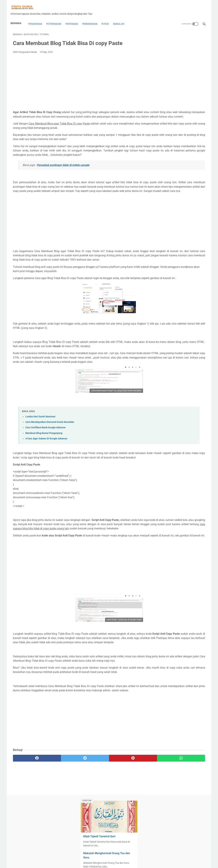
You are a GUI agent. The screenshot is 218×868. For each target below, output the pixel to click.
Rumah (179, 293)
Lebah (159, 248)
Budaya (177, 189)
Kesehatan (196, 235)
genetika (160, 222)
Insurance (175, 228)
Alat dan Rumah (176, 164)
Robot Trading (163, 293)
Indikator (160, 228)
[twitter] (61, 819)
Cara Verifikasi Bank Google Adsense (45, 459)
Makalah (121, 18)
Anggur (180, 170)
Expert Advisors (187, 209)
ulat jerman (188, 306)
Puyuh (108, 18)
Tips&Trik (161, 306)
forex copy (171, 215)
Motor (159, 261)
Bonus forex (162, 189)
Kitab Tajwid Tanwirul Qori (173, 64)
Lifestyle (171, 248)
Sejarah (160, 300)
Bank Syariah (186, 177)
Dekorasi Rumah (180, 202)
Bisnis (170, 183)
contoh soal (181, 196)
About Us (77, 863)
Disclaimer (110, 863)
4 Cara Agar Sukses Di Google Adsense (46, 469)
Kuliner (193, 242)
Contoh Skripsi (163, 196)
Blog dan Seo (184, 183)
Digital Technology (165, 209)
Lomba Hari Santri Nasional (40, 447)
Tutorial (173, 306)
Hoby (188, 222)
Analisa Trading (164, 170)
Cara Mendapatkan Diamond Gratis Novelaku (50, 453)
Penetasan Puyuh (165, 274)
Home (109, 856)
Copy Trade (162, 202)
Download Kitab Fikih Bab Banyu (177, 143)
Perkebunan (92, 18)
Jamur (187, 228)
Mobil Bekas (195, 254)
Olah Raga (180, 261)
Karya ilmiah (180, 235)
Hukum (199, 222)
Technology (174, 300)
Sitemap (142, 863)
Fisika (159, 215)
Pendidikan (37, 18)
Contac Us (90, 863)
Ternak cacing (191, 300)
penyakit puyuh (187, 274)
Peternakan (56, 18)
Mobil (182, 254)
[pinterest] (93, 819)
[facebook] (29, 819)
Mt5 (168, 261)
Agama (159, 164)
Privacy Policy (125, 863)
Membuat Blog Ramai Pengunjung (44, 464)
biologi (159, 183)
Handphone (175, 222)
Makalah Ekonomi (165, 254)
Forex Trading (188, 215)
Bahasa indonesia (165, 177)
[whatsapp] (126, 819)
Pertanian (74, 18)
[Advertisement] (77, 79)
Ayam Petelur (195, 170)
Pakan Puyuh (163, 267)
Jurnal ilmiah (162, 235)
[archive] (165, 325)
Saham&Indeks (194, 293)
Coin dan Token (193, 189)
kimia (182, 242)
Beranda (18, 17)
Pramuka (177, 287)
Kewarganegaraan (166, 242)
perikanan (161, 280)
